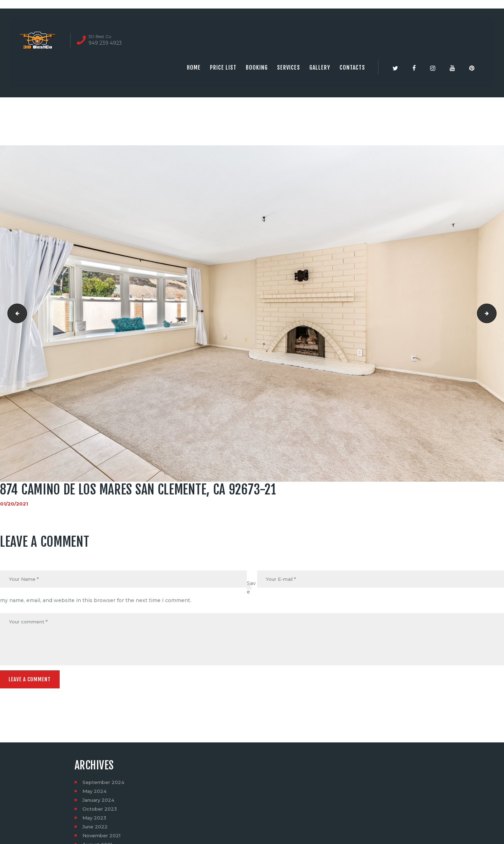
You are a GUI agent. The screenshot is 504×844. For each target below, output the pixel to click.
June (96, 829)
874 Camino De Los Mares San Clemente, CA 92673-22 (494, 313)
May (95, 793)
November (103, 838)
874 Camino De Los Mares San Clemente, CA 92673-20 (15, 313)
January (100, 802)
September (104, 784)
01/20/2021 (14, 504)
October (100, 811)
